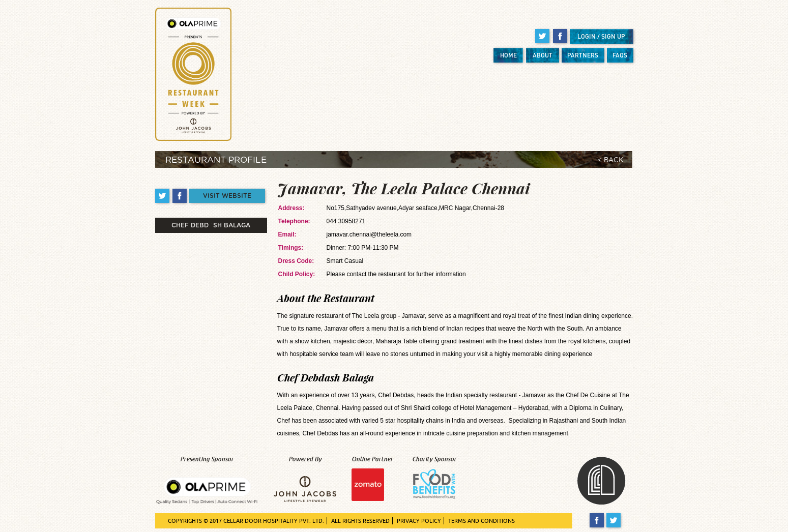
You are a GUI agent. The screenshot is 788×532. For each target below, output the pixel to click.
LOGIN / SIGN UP (601, 36)
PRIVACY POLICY (419, 521)
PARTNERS (583, 55)
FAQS (620, 55)
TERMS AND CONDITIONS (481, 521)
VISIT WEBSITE (227, 196)
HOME (508, 55)
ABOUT (543, 55)
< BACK (610, 160)
